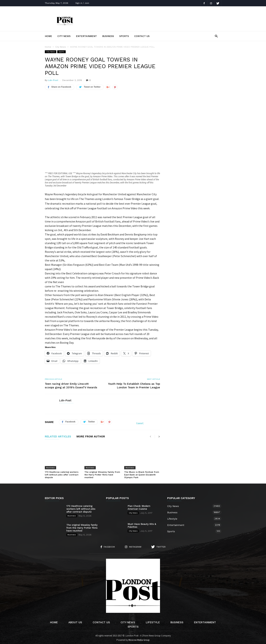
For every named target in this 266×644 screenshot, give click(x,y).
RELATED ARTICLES (58, 436)
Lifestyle (191, 518)
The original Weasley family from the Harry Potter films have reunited (102, 474)
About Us (75, 621)
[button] (216, 36)
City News (64, 36)
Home (48, 36)
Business (108, 36)
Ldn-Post (53, 80)
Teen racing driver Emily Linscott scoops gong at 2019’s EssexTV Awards (71, 385)
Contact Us (142, 36)
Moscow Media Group (139, 639)
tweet (140, 422)
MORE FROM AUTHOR (91, 436)
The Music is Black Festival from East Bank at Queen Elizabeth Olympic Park (142, 474)
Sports (124, 36)
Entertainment (86, 36)
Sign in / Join (82, 3)
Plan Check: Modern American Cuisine (139, 506)
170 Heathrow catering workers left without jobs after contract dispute (62, 474)
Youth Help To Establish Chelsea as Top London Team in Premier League (134, 385)
